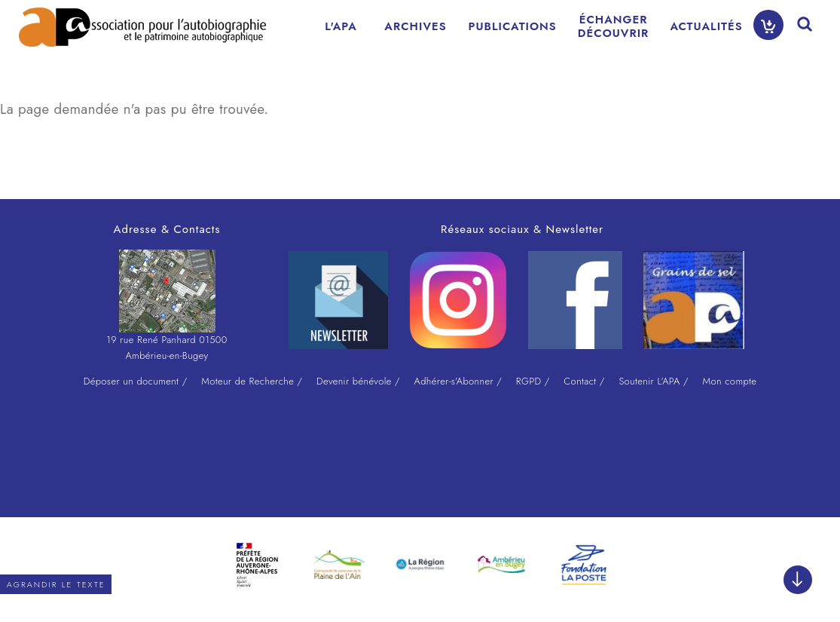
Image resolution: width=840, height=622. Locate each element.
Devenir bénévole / (358, 381)
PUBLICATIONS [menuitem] (513, 26)
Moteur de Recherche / (252, 381)
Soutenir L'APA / (653, 381)
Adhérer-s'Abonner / (458, 381)
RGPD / (533, 381)
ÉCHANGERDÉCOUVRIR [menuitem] (614, 26)
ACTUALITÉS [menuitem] (706, 26)
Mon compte (729, 381)
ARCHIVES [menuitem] (415, 26)
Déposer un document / (136, 381)
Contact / (584, 381)
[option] (258, 565)
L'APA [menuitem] (341, 26)
